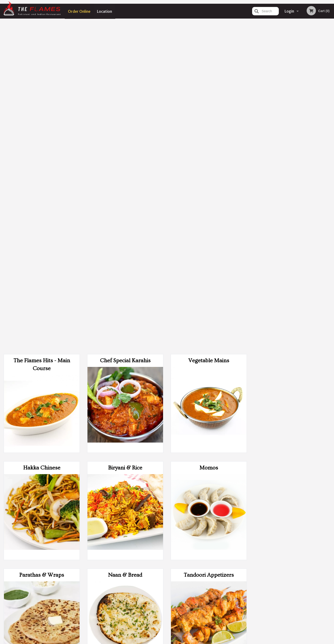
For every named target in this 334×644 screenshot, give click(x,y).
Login (289, 11)
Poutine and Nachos (42, 354)
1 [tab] (275, 130)
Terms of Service (175, 641)
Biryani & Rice (125, 139)
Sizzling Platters (42, 461)
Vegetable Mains (209, 32)
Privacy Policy (199, 594)
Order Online (79, 11)
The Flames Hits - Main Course (42, 36)
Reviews (195, 582)
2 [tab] (282, 130)
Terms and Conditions (204, 588)
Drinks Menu (209, 461)
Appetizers (125, 354)
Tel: (242, 594)
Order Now (292, 29)
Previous (254, 100)
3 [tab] (289, 130)
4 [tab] (296, 130)
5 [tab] (303, 130)
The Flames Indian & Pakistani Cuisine (92, 576)
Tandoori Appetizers (209, 247)
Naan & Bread (125, 247)
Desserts (125, 461)
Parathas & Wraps (42, 247)
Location (105, 11)
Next (331, 100)
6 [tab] (310, 130)
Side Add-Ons (209, 354)
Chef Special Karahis (125, 32)
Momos (209, 139)
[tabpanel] (292, 100)
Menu (155, 582)
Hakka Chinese (42, 139)
